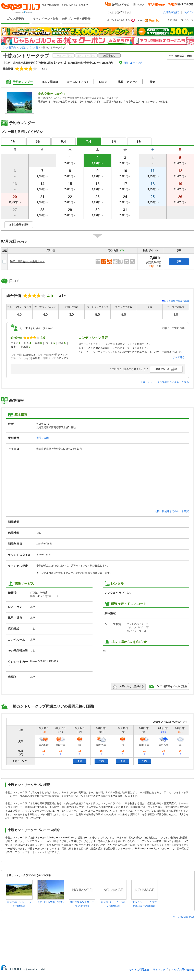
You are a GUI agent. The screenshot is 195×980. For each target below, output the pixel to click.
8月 (114, 141)
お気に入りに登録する (128, 686)
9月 (139, 141)
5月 (38, 141)
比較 (4, 250)
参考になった (166, 369)
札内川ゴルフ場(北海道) (51, 902)
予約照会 (172, 20)
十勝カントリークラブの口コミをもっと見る (164, 382)
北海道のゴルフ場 (28, 48)
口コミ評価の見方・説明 (177, 301)
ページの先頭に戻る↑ (184, 917)
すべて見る (179, 357)
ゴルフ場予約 (15, 19)
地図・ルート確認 (133, 63)
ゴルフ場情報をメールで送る (168, 686)
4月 (13, 141)
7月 (89, 141)
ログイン (188, 12)
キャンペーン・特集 (46, 19)
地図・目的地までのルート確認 (172, 511)
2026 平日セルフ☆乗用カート (27, 261)
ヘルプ (141, 4)
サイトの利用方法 (139, 970)
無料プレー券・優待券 (76, 19)
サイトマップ (160, 970)
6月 (64, 141)
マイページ (187, 20)
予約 (179, 261)
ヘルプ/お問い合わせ (183, 970)
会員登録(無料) (171, 12)
